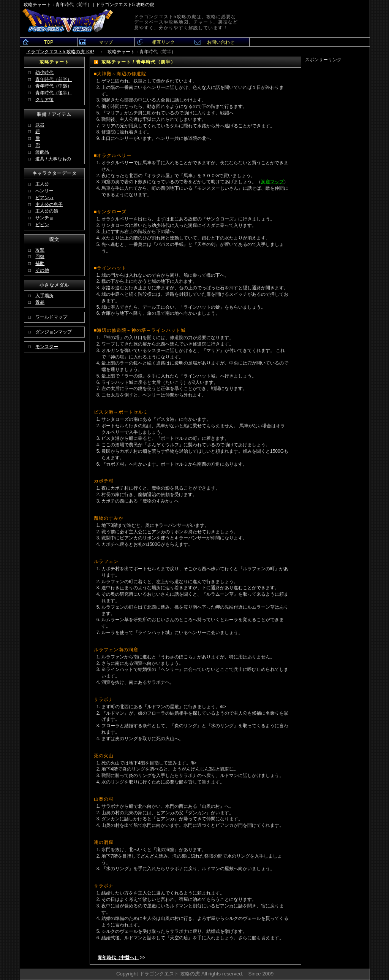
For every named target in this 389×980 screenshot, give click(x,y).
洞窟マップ (272, 182)
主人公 (42, 184)
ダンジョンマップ (54, 332)
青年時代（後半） (54, 93)
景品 (40, 302)
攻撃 (40, 250)
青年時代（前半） (54, 79)
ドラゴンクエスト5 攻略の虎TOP (60, 52)
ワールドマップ (51, 317)
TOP (49, 42)
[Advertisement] (337, 177)
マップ (106, 42)
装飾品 (42, 152)
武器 (40, 125)
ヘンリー (44, 191)
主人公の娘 (47, 211)
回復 (40, 257)
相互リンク (163, 42)
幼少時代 (44, 73)
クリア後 (44, 100)
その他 (42, 270)
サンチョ (44, 218)
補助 (40, 263)
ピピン (42, 225)
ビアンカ (44, 198)
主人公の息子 (49, 205)
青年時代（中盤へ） (118, 958)
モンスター (47, 347)
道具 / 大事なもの (53, 159)
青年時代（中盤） (54, 86)
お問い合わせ (221, 42)
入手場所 (44, 296)
